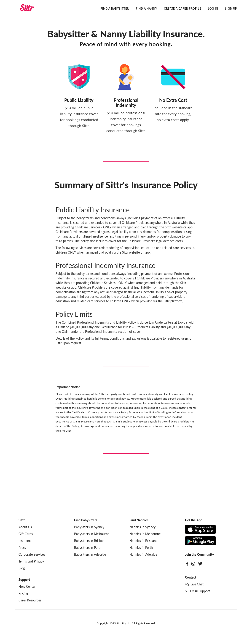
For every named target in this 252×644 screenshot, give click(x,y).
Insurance (25, 541)
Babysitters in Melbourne (92, 534)
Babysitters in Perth (88, 548)
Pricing (23, 593)
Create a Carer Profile (182, 9)
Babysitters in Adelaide (90, 554)
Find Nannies (139, 520)
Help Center (27, 586)
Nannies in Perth (141, 548)
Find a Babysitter (115, 9)
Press (22, 548)
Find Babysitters (86, 520)
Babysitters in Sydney (89, 527)
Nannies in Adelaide (143, 554)
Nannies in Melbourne (145, 534)
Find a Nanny (146, 9)
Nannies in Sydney (142, 527)
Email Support (197, 591)
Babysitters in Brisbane (90, 541)
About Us (25, 527)
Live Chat (194, 584)
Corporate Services (32, 554)
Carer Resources (30, 600)
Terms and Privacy (31, 561)
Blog (22, 568)
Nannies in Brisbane (143, 541)
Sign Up (231, 9)
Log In (213, 9)
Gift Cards (26, 534)
